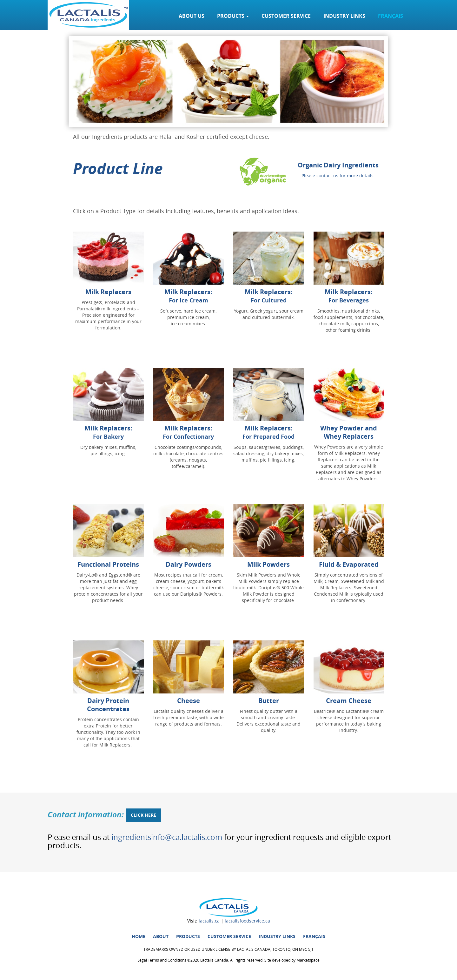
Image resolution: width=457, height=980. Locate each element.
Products (188, 936)
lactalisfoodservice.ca (247, 921)
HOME (139, 936)
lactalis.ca (209, 921)
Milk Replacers (108, 292)
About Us (192, 16)
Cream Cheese (349, 701)
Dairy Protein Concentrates (108, 705)
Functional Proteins (108, 564)
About (161, 936)
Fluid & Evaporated (349, 564)
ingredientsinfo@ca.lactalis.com (167, 837)
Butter (269, 701)
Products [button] (233, 16)
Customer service (286, 16)
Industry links (344, 16)
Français (391, 16)
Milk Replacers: (188, 296)
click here (143, 815)
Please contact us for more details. (338, 176)
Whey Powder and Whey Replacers (349, 432)
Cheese (189, 701)
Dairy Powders (189, 564)
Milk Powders (268, 564)
